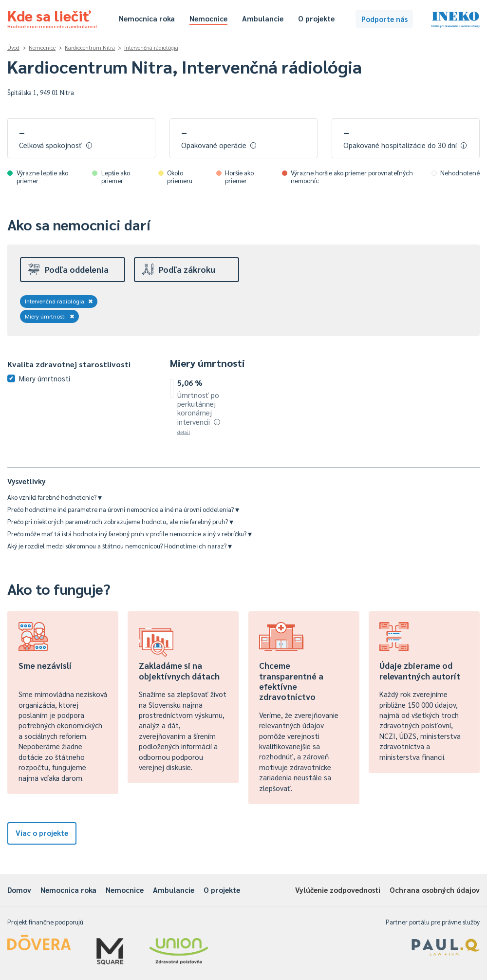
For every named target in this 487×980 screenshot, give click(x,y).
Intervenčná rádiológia (151, 47)
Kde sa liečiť (52, 18)
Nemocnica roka (147, 18)
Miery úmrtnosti (50, 316)
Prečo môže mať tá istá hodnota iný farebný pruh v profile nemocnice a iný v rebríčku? (130, 534)
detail (184, 432)
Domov (19, 890)
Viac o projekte (42, 833)
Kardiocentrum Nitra (90, 47)
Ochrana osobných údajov (435, 890)
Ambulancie (263, 18)
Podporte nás (384, 19)
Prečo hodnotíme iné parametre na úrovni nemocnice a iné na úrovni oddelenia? (123, 509)
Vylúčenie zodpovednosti (338, 890)
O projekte (316, 18)
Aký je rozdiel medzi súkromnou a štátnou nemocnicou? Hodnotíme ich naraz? (120, 546)
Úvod (13, 47)
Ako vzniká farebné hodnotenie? (55, 497)
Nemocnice (208, 18)
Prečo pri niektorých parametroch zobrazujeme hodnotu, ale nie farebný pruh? (120, 521)
